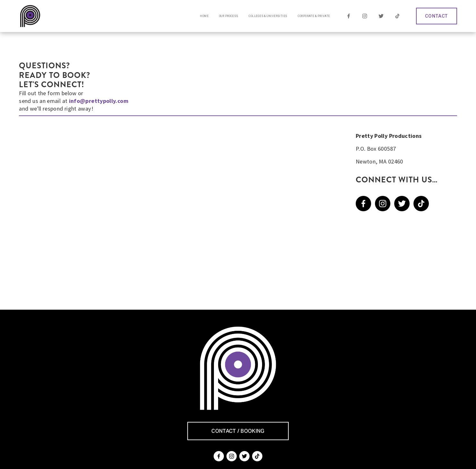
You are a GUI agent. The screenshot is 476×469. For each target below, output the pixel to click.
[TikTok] (397, 16)
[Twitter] (381, 16)
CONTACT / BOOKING (238, 431)
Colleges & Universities (268, 16)
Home (204, 16)
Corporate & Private (314, 16)
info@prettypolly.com (99, 101)
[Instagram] (365, 16)
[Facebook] (348, 16)
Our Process (229, 16)
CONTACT (436, 16)
